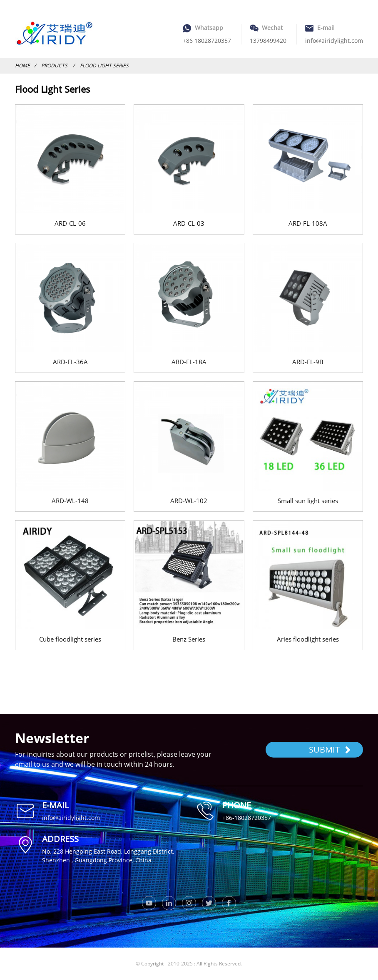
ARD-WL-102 (189, 501)
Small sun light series (308, 501)
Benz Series (189, 639)
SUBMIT (330, 749)
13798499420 (268, 41)
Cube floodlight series (70, 639)
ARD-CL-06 (70, 223)
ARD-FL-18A (189, 362)
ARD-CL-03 (189, 223)
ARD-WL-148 (70, 501)
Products (54, 65)
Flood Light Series (104, 65)
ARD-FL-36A (70, 362)
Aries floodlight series (308, 639)
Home (22, 65)
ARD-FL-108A (308, 223)
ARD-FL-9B (308, 362)
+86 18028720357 (207, 41)
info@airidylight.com (334, 41)
